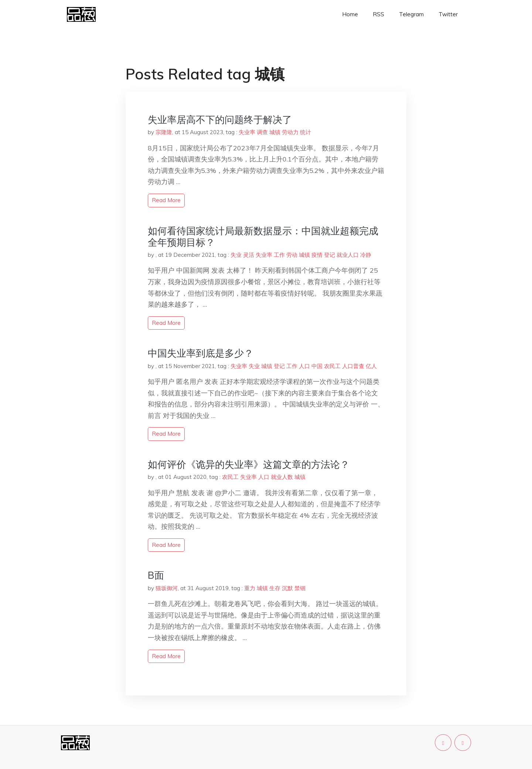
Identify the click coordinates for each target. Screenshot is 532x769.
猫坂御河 (167, 588)
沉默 (287, 588)
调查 (262, 132)
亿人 (371, 366)
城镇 (275, 132)
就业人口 (348, 255)
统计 (306, 132)
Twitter (448, 14)
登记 (330, 255)
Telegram (411, 14)
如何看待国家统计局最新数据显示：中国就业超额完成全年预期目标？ (263, 237)
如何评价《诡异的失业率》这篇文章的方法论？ (249, 464)
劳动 (292, 255)
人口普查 (353, 366)
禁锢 (300, 588)
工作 (279, 255)
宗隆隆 (164, 132)
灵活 (249, 255)
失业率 (247, 132)
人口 (304, 366)
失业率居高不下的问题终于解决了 (220, 120)
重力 (250, 588)
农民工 (332, 366)
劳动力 (290, 132)
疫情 (317, 255)
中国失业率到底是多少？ (201, 353)
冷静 (366, 255)
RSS (378, 14)
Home (350, 14)
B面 (156, 575)
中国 (317, 366)
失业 (236, 255)
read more (166, 200)
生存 (275, 588)
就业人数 (282, 477)
